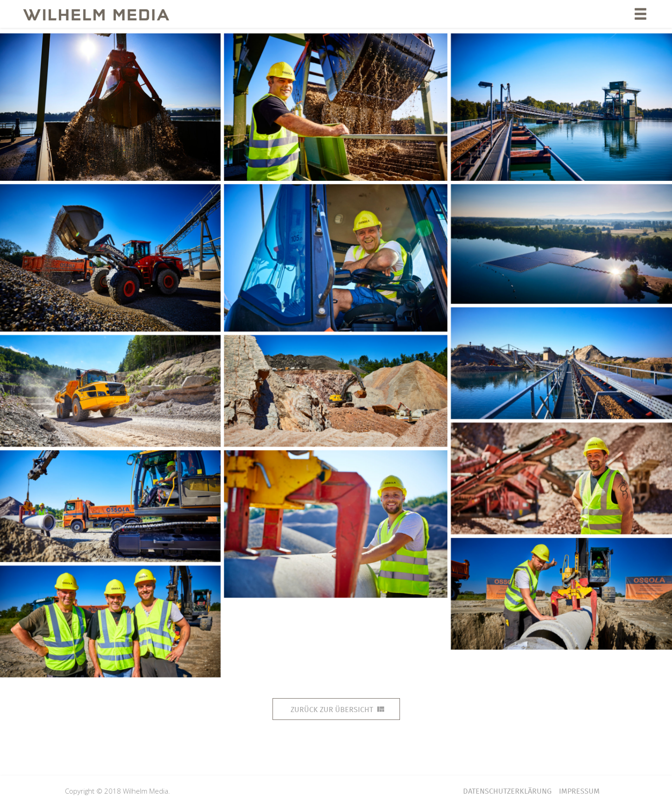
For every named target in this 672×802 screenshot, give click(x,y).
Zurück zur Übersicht (337, 710)
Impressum (579, 791)
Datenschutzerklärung (507, 791)
